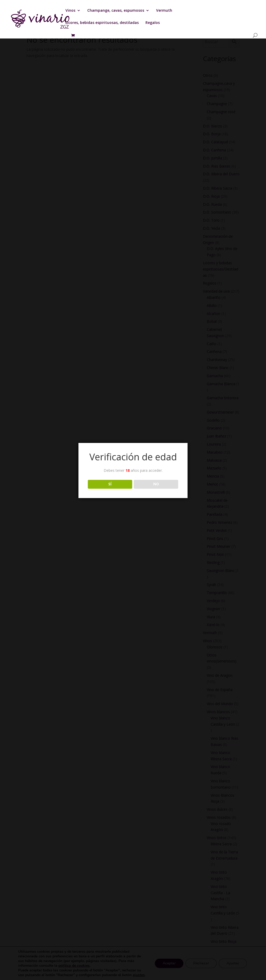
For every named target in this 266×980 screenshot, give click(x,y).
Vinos (70, 11)
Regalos (153, 23)
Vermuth (164, 11)
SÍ (110, 484)
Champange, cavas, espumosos (116, 11)
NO (156, 484)
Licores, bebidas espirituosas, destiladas (102, 23)
